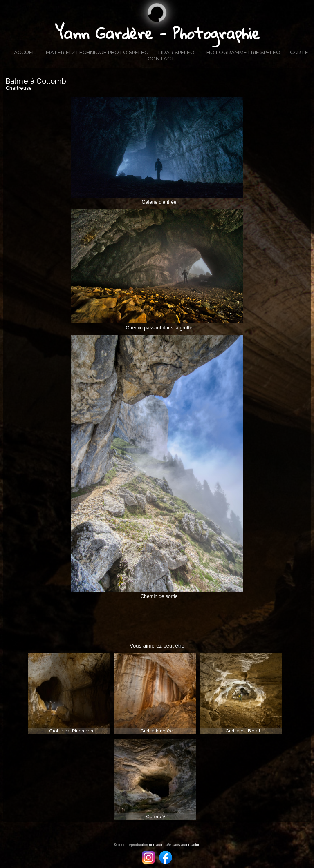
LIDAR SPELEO (176, 52)
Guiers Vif (157, 817)
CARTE (299, 52)
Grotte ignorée (157, 731)
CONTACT (161, 59)
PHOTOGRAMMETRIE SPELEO (242, 52)
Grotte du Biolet (243, 731)
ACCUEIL (25, 52)
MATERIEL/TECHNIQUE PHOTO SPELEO (97, 52)
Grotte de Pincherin (71, 731)
